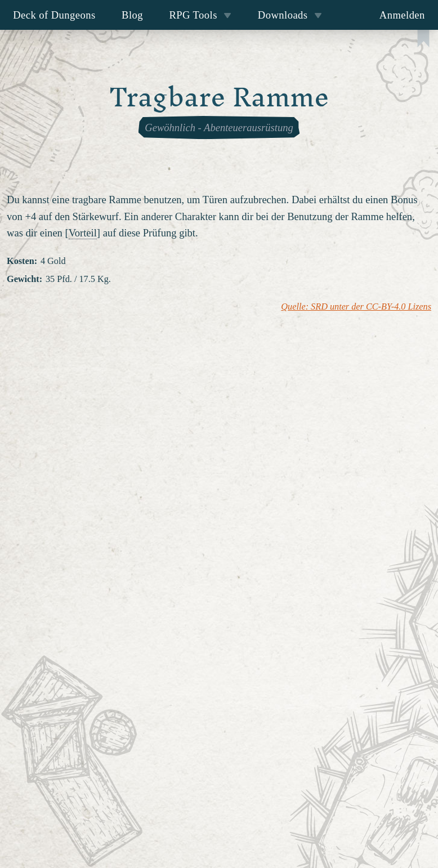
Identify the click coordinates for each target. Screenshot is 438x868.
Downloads (290, 15)
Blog (132, 15)
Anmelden (402, 15)
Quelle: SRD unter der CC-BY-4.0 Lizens (356, 307)
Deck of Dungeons (54, 15)
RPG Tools (200, 15)
